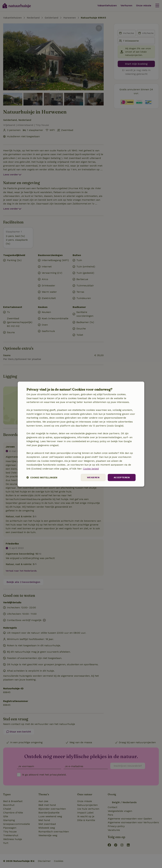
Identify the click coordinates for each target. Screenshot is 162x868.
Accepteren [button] (122, 477)
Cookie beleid (91, 469)
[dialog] (81, 434)
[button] (42, 477)
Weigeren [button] (93, 477)
